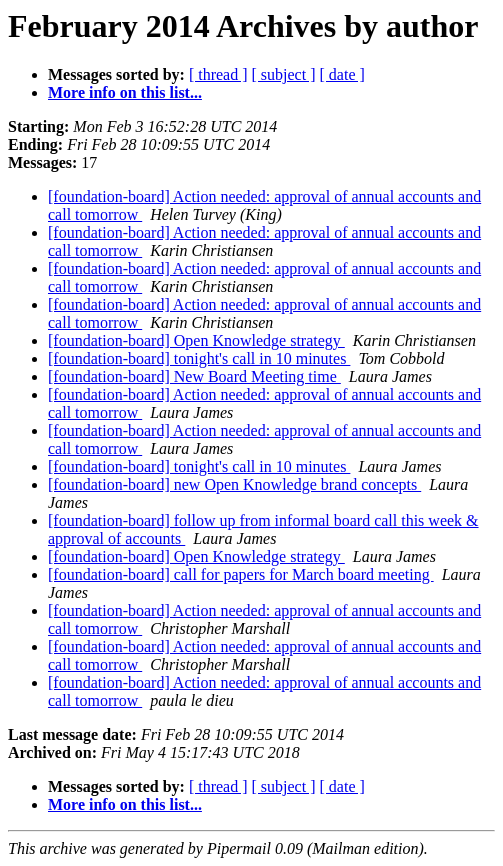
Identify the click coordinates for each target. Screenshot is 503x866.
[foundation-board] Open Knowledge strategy (196, 340)
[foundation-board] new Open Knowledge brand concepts (234, 484)
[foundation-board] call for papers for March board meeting (241, 574)
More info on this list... (125, 92)
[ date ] (342, 74)
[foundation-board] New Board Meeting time (194, 376)
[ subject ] (284, 74)
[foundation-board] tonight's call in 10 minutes (199, 358)
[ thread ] (218, 74)
